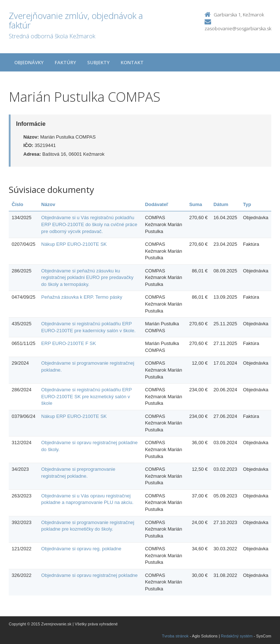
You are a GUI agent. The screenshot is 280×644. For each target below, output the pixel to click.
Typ (247, 204)
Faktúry (65, 62)
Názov (48, 204)
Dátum (221, 204)
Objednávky (29, 62)
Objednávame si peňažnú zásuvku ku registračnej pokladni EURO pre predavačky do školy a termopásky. (87, 278)
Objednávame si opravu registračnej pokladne (90, 575)
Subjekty (98, 62)
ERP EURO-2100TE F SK (69, 343)
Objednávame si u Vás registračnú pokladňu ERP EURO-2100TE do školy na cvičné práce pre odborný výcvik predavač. (89, 224)
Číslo (17, 204)
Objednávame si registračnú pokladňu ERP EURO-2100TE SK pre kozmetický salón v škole (86, 396)
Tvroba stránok (175, 636)
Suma (196, 204)
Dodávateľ (157, 204)
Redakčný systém (237, 636)
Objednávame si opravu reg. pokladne (81, 549)
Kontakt (132, 62)
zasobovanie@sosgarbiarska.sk (238, 28)
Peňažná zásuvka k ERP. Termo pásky (82, 297)
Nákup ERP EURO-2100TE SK (74, 244)
